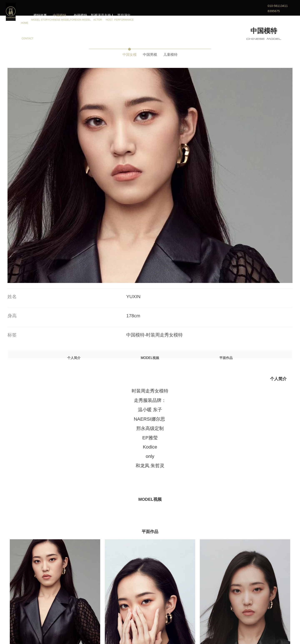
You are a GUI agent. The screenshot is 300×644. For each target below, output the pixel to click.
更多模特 (150, 625)
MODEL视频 (150, 176)
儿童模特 (177, 53)
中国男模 (150, 53)
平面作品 (178, 176)
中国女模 (123, 53)
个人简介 (122, 176)
